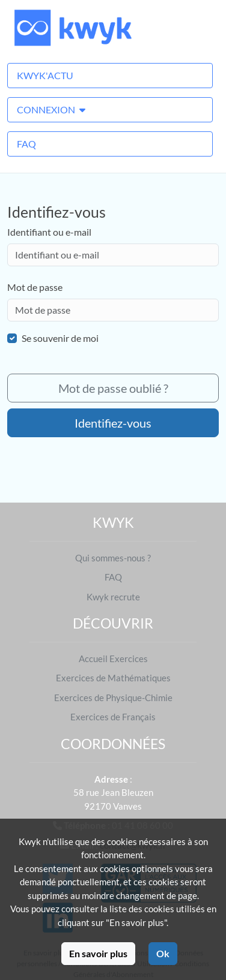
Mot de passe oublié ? (113, 388)
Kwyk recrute (113, 597)
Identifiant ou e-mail (49, 232)
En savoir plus (98, 953)
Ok (163, 953)
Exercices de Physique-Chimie (113, 698)
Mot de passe (35, 287)
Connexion (51, 109)
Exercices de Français (113, 717)
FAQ (26, 144)
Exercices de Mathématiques (113, 678)
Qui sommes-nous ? (113, 558)
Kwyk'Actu (45, 75)
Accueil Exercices (113, 659)
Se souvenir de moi (60, 338)
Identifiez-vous (113, 423)
